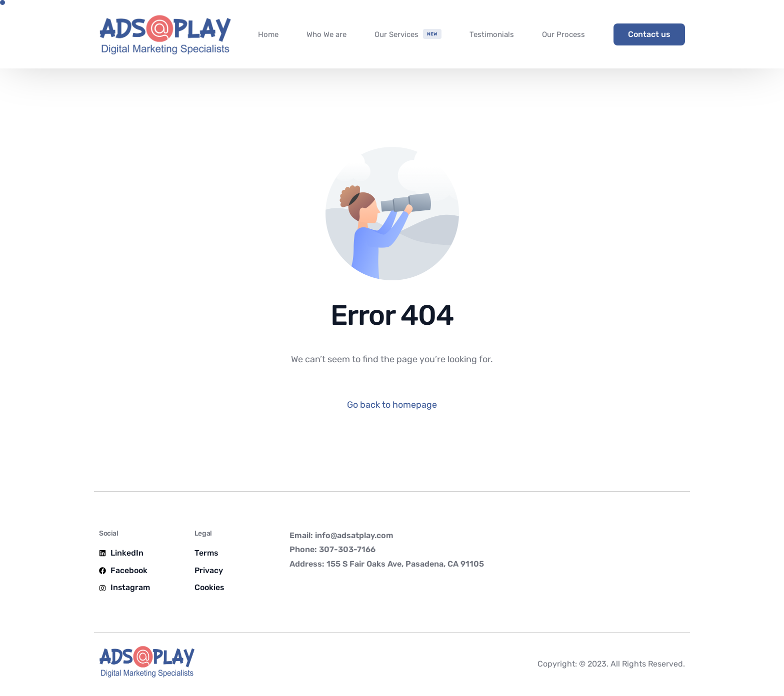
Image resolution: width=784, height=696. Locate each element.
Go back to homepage (392, 405)
